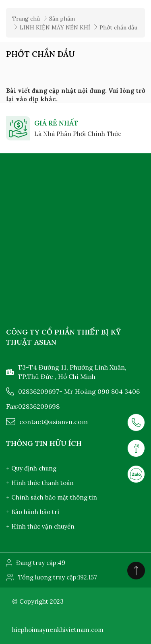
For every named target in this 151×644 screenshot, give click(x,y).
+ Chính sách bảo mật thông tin (52, 497)
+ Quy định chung (31, 468)
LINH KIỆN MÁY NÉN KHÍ (55, 27)
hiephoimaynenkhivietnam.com (58, 630)
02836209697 (39, 391)
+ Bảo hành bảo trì (33, 512)
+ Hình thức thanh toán (40, 483)
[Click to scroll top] (136, 571)
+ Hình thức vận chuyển (40, 526)
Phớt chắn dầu (118, 27)
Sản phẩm (62, 19)
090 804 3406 (119, 391)
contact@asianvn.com (54, 422)
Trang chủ (26, 19)
